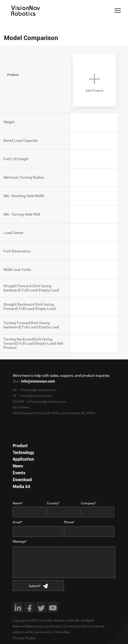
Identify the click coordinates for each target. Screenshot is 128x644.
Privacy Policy (24, 638)
